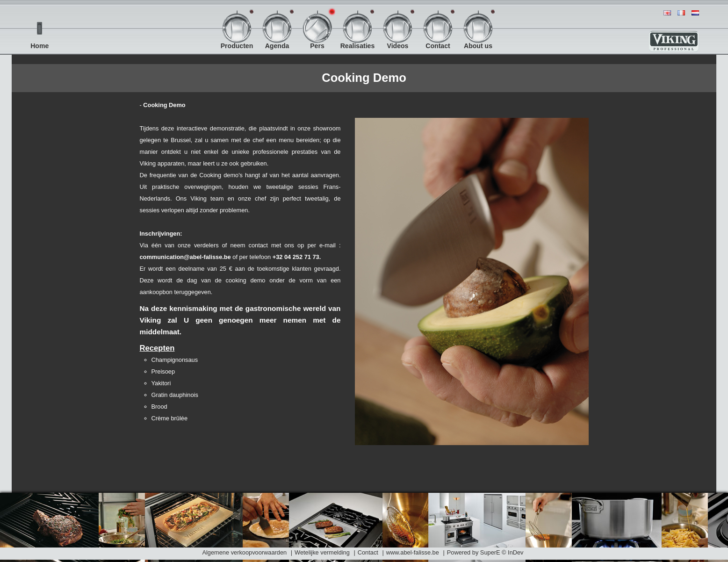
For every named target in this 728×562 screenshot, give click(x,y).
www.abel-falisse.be (414, 552)
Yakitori (161, 383)
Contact (368, 552)
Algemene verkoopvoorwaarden (244, 552)
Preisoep (163, 371)
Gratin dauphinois (175, 395)
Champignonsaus (175, 360)
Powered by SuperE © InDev (485, 552)
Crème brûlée (170, 418)
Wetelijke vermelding (322, 552)
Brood (159, 407)
